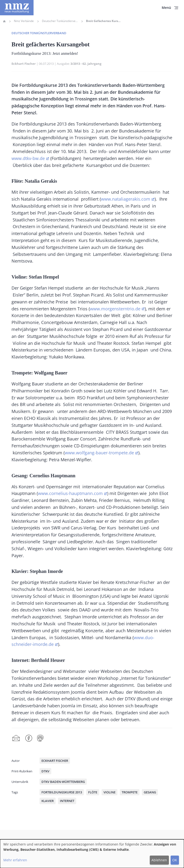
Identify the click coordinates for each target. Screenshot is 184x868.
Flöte (93, 792)
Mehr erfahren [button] (15, 860)
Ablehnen (159, 860)
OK (175, 860)
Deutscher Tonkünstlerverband (60, 21)
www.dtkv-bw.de (28, 158)
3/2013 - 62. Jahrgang (86, 64)
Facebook (29, 738)
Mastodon (40, 738)
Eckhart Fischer (24, 64)
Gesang (150, 792)
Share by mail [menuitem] (16, 738)
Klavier (48, 801)
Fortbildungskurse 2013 (62, 792)
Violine (109, 792)
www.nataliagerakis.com (126, 199)
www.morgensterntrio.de (115, 309)
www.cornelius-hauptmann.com (70, 493)
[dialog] (92, 854)
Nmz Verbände (24, 21)
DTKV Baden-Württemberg (63, 782)
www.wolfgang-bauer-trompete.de (99, 453)
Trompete (130, 792)
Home (4, 21)
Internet (67, 801)
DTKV (45, 771)
